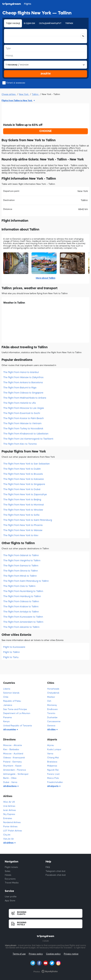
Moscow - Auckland (13, 754)
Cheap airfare (9, 94)
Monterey (52, 705)
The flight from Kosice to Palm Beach (24, 418)
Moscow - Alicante (13, 745)
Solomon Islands (11, 693)
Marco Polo (53, 778)
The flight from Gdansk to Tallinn (21, 555)
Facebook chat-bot (56, 875)
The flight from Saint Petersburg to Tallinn (26, 581)
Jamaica (8, 705)
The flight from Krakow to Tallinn (21, 607)
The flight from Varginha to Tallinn (22, 560)
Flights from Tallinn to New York (17, 101)
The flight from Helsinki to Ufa (19, 403)
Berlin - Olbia (10, 778)
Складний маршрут (50, 23)
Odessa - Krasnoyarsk (14, 758)
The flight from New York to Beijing (22, 500)
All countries (10, 730)
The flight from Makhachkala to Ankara (25, 398)
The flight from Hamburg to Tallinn (22, 596)
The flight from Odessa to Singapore (23, 393)
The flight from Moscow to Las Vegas (24, 408)
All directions (10, 786)
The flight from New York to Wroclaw (23, 510)
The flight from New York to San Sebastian (26, 464)
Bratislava (52, 762)
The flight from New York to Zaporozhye (25, 494)
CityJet (7, 835)
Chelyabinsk (53, 693)
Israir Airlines (10, 810)
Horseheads (53, 689)
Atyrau (51, 745)
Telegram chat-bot (55, 871)
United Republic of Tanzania (18, 726)
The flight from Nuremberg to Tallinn (23, 591)
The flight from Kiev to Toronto (20, 444)
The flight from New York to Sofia (21, 515)
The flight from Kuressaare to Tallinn (23, 617)
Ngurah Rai (53, 770)
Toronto (51, 713)
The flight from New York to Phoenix (23, 525)
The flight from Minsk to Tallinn (20, 576)
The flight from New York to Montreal (23, 505)
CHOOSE (45, 131)
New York (24, 94)
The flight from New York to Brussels (23, 474)
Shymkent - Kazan (12, 766)
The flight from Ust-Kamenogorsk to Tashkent (28, 439)
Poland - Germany (12, 762)
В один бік (30, 23)
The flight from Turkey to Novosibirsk (23, 429)
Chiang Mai (53, 758)
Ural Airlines (9, 806)
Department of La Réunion (17, 713)
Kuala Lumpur (54, 749)
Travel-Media (12, 883)
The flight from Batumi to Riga (20, 388)
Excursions (10, 879)
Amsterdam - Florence (15, 770)
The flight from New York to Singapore (24, 484)
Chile (6, 697)
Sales (8, 871)
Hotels (8, 875)
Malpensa (52, 766)
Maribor (51, 697)
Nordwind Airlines (12, 822)
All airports (53, 786)
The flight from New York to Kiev (21, 535)
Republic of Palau (12, 701)
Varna (50, 754)
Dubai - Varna (10, 782)
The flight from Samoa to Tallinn (21, 566)
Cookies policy (53, 954)
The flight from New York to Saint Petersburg (28, 520)
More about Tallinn (46, 278)
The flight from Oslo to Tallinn (19, 586)
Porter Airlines (10, 827)
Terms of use (19, 954)
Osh (49, 701)
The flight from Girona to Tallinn (21, 571)
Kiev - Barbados (11, 749)
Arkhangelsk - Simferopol (16, 774)
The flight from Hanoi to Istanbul (21, 372)
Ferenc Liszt (53, 774)
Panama (7, 717)
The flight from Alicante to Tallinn (21, 627)
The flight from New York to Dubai (22, 489)
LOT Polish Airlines (13, 831)
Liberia (7, 689)
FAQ (48, 867)
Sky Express (9, 814)
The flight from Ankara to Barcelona (23, 382)
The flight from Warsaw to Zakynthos (23, 377)
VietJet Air (9, 839)
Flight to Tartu (11, 657)
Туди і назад (13, 23)
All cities (52, 730)
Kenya (6, 721)
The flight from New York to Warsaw (23, 530)
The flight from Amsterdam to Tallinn (23, 622)
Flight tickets (11, 867)
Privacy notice (71, 954)
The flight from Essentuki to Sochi (22, 413)
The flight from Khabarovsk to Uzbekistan (26, 434)
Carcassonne (54, 721)
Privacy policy (36, 954)
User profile (11, 897)
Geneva (51, 726)
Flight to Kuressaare (14, 647)
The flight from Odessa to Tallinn (21, 601)
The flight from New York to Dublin (22, 469)
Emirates (8, 818)
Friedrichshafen (55, 782)
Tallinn (35, 94)
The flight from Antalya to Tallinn (21, 612)
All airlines (9, 843)
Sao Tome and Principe (15, 709)
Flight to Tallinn (12, 652)
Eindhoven (52, 709)
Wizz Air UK (9, 802)
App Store (10, 901)
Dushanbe (52, 717)
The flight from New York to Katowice (24, 479)
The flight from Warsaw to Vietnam (22, 423)
